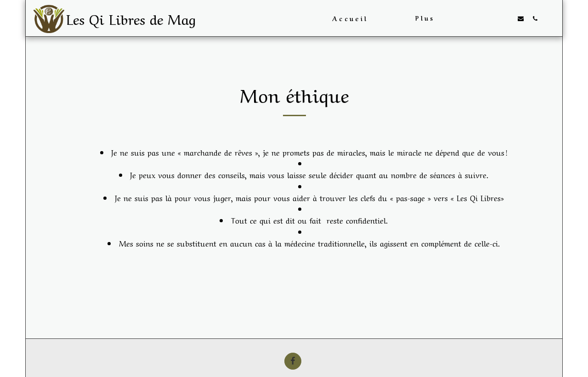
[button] (478, 18)
